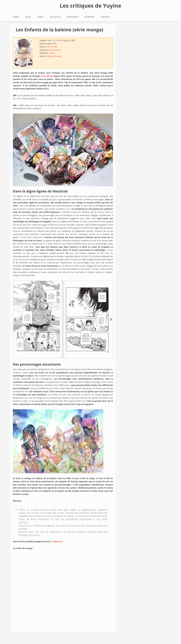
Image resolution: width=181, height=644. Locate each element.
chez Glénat (47, 76)
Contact (105, 17)
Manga (50, 56)
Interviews (72, 17)
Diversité (89, 17)
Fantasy (58, 56)
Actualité (55, 17)
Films (28, 17)
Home (16, 17)
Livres (40, 17)
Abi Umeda (52, 47)
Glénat (52, 53)
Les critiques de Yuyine (90, 6)
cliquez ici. (58, 541)
